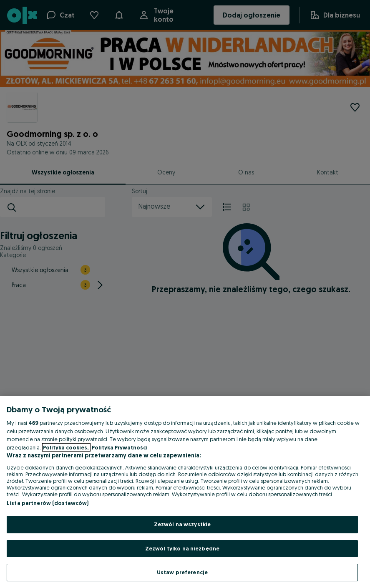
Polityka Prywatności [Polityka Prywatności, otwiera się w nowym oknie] (120, 447)
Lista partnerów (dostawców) (48, 503)
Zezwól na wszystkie (182, 524)
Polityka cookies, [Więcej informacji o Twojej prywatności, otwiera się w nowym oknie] (66, 447)
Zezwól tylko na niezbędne (182, 548)
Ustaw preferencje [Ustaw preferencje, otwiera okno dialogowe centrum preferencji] (182, 572)
